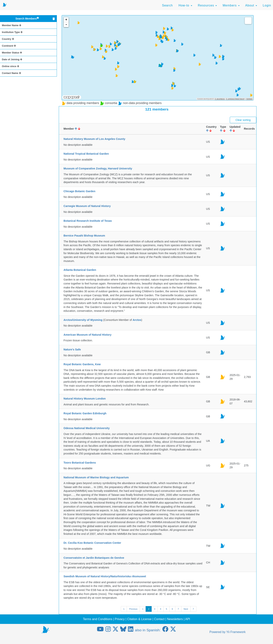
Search (167, 5)
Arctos (137, 320)
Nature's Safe (72, 349)
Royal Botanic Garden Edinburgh (85, 413)
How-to (185, 5)
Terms (249, 99)
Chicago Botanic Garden (79, 191)
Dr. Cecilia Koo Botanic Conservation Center (92, 543)
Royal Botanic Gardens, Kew (82, 364)
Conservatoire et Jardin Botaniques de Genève (94, 558)
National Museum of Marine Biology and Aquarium (96, 477)
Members (231, 5)
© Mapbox (220, 99)
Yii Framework (236, 632)
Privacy (120, 619)
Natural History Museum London (85, 399)
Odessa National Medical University (87, 428)
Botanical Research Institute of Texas (88, 221)
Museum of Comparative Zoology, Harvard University (98, 168)
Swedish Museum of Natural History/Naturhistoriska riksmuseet (105, 576)
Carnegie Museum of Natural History (87, 206)
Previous (133, 609)
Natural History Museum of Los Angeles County (94, 139)
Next (186, 609)
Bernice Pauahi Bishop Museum (84, 236)
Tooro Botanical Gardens (80, 463)
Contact (159, 619)
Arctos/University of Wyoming (83, 320)
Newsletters (175, 619)
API (188, 619)
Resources (207, 5)
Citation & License (139, 619)
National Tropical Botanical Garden (86, 154)
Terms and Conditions (98, 619)
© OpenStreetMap (235, 99)
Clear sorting (243, 120)
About (251, 5)
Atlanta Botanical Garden (80, 270)
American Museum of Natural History (87, 335)
